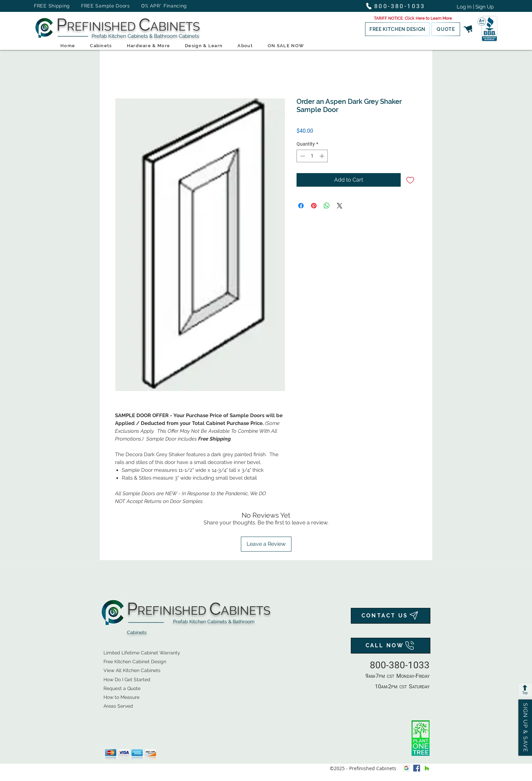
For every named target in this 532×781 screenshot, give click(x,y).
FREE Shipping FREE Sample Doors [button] (85, 6)
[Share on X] (340, 206)
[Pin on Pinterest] (314, 206)
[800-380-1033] (398, 6)
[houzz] (427, 768)
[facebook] (417, 768)
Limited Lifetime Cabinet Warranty (142, 653)
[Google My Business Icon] (406, 768)
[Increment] (322, 156)
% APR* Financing (166, 6)
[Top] (525, 689)
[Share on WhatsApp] (327, 206)
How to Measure (121, 697)
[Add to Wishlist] (410, 180)
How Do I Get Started (127, 680)
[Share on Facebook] (301, 206)
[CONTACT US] (391, 616)
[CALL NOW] (391, 646)
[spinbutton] (312, 156)
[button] (413, 18)
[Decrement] (302, 156)
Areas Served (118, 706)
